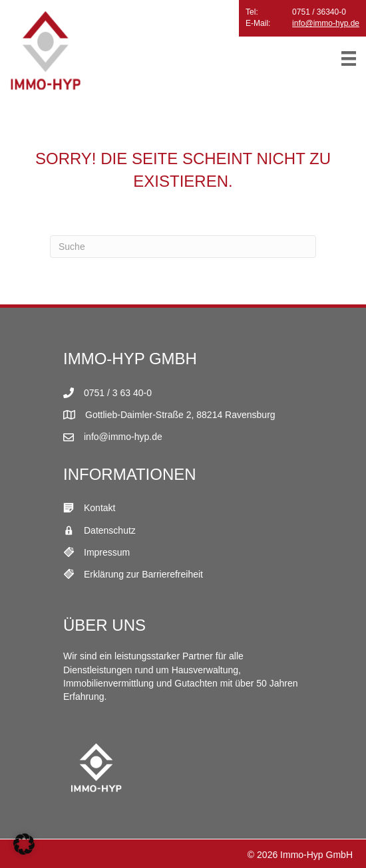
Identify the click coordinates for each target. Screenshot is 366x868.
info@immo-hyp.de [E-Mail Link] (123, 437)
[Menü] (349, 58)
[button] (24, 844)
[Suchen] (183, 247)
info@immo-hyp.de (326, 23)
